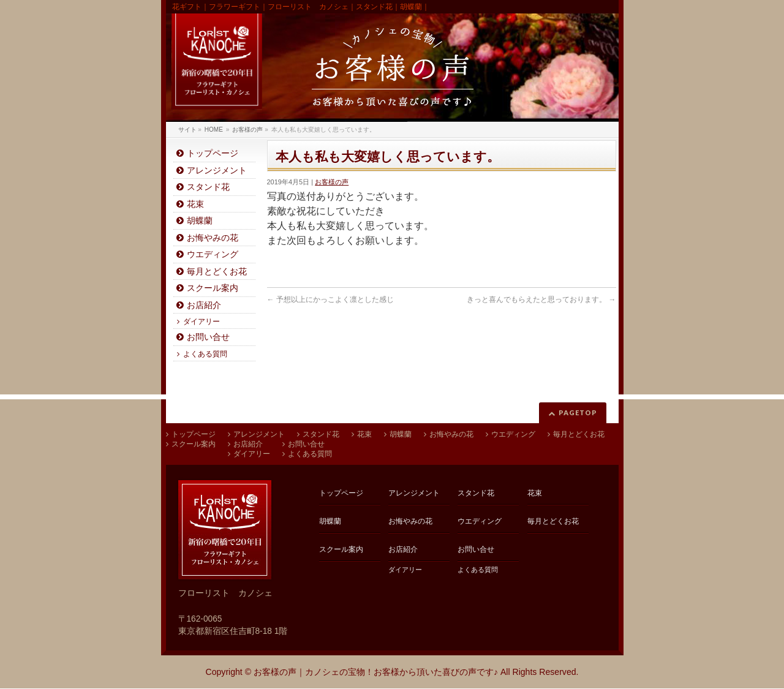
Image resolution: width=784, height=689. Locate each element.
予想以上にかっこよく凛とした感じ (330, 299)
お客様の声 (332, 182)
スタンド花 (208, 187)
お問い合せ (208, 337)
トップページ (213, 153)
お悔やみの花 (213, 238)
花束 (195, 204)
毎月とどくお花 (217, 272)
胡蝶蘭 (200, 221)
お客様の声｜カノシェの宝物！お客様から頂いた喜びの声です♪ (376, 672)
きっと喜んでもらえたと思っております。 (541, 299)
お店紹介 (204, 305)
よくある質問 (205, 354)
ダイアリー (202, 322)
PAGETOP (578, 412)
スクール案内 (213, 288)
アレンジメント (217, 171)
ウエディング (213, 254)
